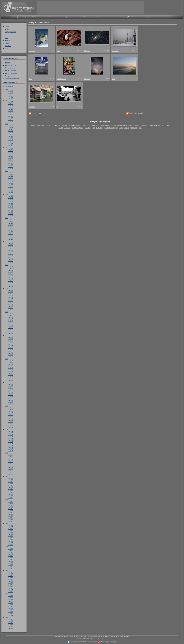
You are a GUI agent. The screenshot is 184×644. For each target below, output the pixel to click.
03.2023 (10, 165)
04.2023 (10, 163)
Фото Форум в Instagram (109, 642)
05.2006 (10, 561)
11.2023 (10, 151)
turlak (59, 51)
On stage (100, 128)
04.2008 (10, 516)
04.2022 (10, 187)
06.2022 (10, 183)
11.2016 (10, 315)
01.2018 (10, 286)
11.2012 (10, 409)
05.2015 (10, 349)
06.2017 (10, 301)
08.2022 (10, 180)
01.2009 (10, 498)
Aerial (137, 125)
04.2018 (10, 281)
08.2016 (10, 321)
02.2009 (10, 496)
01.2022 (10, 192)
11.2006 (10, 550)
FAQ (6, 48)
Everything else (77, 128)
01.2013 (10, 404)
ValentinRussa (61, 79)
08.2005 (10, 579)
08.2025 (10, 109)
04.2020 (10, 234)
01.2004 (10, 615)
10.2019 (10, 247)
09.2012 (10, 413)
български (147, 17)
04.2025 (10, 116)
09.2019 (10, 248)
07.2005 (10, 581)
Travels (87, 128)
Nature (64, 125)
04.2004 (10, 610)
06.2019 (10, 254)
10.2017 (10, 294)
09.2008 (10, 507)
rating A (66, 17)
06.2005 (10, 583)
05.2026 (10, 91)
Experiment (106, 125)
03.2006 (10, 565)
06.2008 (10, 512)
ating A (8, 76)
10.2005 (10, 576)
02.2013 (10, 402)
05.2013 (10, 396)
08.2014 (10, 368)
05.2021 (10, 208)
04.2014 (10, 375)
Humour (134, 128)
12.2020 (10, 219)
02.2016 (10, 331)
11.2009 (10, 480)
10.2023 (10, 152)
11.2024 (10, 127)
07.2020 (10, 228)
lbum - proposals (11, 73)
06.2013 (10, 395)
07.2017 (10, 299)
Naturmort (86, 125)
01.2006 (10, 568)
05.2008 (10, 514)
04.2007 (10, 539)
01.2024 (10, 145)
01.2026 (10, 98)
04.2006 (10, 563)
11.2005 (10, 574)
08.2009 (10, 485)
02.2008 (10, 519)
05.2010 (10, 467)
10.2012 (10, 411)
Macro (79, 125)
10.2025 (10, 105)
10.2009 (10, 482)
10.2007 (10, 529)
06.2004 (10, 606)
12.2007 (10, 525)
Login (7, 26)
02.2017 (10, 308)
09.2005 (10, 577)
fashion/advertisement (125, 125)
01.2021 (10, 215)
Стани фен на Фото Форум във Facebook (83, 642)
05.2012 (10, 420)
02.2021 (10, 214)
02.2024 (10, 143)
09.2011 (10, 436)
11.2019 (10, 245)
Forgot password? (10, 32)
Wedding (144, 125)
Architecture (96, 125)
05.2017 (10, 302)
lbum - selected (10, 71)
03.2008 (10, 518)
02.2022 (10, 190)
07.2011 (10, 440)
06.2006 (10, 559)
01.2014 (10, 380)
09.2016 (10, 319)
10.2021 (10, 199)
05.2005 (10, 585)
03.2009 (10, 494)
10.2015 (10, 341)
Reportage (40, 125)
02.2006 (10, 566)
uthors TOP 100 (10, 65)
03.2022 (10, 188)
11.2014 (10, 362)
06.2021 (10, 207)
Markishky (88, 51)
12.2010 (10, 455)
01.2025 (10, 121)
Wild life (72, 125)
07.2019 (10, 252)
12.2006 (10, 549)
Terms (7, 43)
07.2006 (10, 557)
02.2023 (10, 167)
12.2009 (10, 478)
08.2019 (10, 250)
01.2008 (10, 521)
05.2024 (10, 138)
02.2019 (10, 261)
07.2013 (10, 393)
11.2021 (10, 198)
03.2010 (10, 471)
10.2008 (10, 505)
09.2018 (10, 272)
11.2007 (10, 527)
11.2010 (10, 456)
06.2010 (10, 465)
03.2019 (10, 259)
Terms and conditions (122, 636)
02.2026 (10, 96)
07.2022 (10, 181)
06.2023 (10, 160)
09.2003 (10, 624)
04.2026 (10, 93)
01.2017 (10, 310)
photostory (131, 17)
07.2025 (10, 111)
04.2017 (10, 304)
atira (114, 79)
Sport (93, 128)
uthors (7, 63)
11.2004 (10, 597)
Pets (140, 128)
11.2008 (10, 503)
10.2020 (10, 223)
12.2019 (10, 243)
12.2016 (10, 313)
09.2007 (10, 530)
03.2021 (10, 212)
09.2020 (10, 225)
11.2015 (10, 339)
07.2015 (10, 346)
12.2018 (10, 266)
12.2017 (10, 290)
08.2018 (10, 274)
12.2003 (10, 619)
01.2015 (10, 357)
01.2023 (10, 168)
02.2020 (10, 237)
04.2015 (10, 351)
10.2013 (10, 388)
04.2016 (10, 328)
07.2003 (10, 628)
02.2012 (10, 425)
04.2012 (10, 422)
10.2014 (10, 364)
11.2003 (10, 621)
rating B (82, 17)
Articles (7, 40)
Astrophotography (111, 128)
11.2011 (10, 433)
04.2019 (10, 257)
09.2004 (10, 601)
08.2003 (10, 626)
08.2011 (10, 438)
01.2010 (10, 474)
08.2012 (10, 415)
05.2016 (10, 326)
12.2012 (10, 408)
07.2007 (10, 534)
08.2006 (10, 556)
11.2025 (10, 104)
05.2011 (10, 443)
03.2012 (10, 424)
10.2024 (10, 129)
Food (114, 125)
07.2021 (10, 205)
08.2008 (10, 509)
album (50, 17)
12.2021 (10, 196)
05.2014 (10, 373)
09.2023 (10, 154)
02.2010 (10, 472)
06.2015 (10, 348)
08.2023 (10, 156)
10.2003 (10, 623)
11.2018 (10, 268)
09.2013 (10, 389)
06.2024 (10, 136)
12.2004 (10, 596)
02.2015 (10, 355)
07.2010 (10, 463)
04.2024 (10, 140)
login (17, 17)
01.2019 (10, 262)
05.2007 (10, 538)
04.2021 (10, 210)
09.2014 (10, 366)
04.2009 (10, 492)
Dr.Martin (32, 51)
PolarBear (115, 51)
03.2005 (10, 588)
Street (33, 125)
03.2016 (10, 329)
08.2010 (10, 462)
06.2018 (10, 277)
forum (99, 17)
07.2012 (10, 416)
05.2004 (10, 608)
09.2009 (10, 483)
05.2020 (10, 232)
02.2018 (10, 284)
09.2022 (10, 178)
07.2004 (10, 605)
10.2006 (10, 552)
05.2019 (10, 255)
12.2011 (10, 431)
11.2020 (10, 221)
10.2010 (10, 458)
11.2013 (10, 386)
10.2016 (10, 317)
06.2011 (10, 442)
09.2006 (10, 554)
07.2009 (10, 487)
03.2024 (10, 141)
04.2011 (10, 445)
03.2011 (10, 447)
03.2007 (10, 541)
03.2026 (10, 94)
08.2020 (10, 227)
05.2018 (10, 279)
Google (141, 113)
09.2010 (10, 460)
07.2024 (10, 134)
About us (8, 46)
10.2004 (10, 599)
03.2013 (10, 400)
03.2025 (10, 118)
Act (163, 125)
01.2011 (10, 451)
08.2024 (10, 132)
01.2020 (10, 239)
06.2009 (10, 489)
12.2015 (10, 337)
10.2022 (10, 176)
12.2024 (10, 125)
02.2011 (10, 449)
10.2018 (10, 270)
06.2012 (10, 418)
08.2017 (10, 297)
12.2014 (10, 361)
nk (57, 107)
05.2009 (10, 491)
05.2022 (10, 185)
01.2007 (10, 545)
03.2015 (10, 353)
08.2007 (10, 532)
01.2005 (10, 592)
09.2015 (10, 342)
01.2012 (10, 427)
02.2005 (10, 590)
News (7, 38)
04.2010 (10, 469)
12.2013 (10, 384)
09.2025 (10, 107)
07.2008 (10, 510)
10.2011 (10, 435)
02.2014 (10, 378)
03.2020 (10, 235)
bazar (115, 17)
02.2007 (10, 543)
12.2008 (10, 502)
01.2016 (10, 333)
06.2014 (10, 371)
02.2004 (10, 613)
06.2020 (10, 230)
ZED (30, 79)
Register (7, 29)
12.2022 (10, 172)
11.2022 (10, 174)
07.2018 (10, 275)
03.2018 (10, 282)
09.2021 (10, 201)
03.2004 (10, 612)
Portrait (48, 125)
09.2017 (10, 295)
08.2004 (10, 603)
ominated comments (12, 79)
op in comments (10, 68)
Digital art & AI (154, 125)
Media (34, 17)
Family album (124, 128)
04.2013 (10, 398)
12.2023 (10, 149)
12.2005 (10, 572)
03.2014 (10, 376)
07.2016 (10, 322)
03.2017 (10, 306)
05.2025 (10, 114)
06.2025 (10, 113)
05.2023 (10, 161)
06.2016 (10, 324)
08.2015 (10, 344)
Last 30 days (9, 87)
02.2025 (10, 120)
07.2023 (10, 158)
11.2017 (10, 292)
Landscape (56, 125)
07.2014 (10, 369)
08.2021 (10, 203)
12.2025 (10, 102)
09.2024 (10, 131)
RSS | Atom (42, 113)
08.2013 (10, 391)
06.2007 (10, 536)
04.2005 (10, 586)
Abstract (67, 128)
